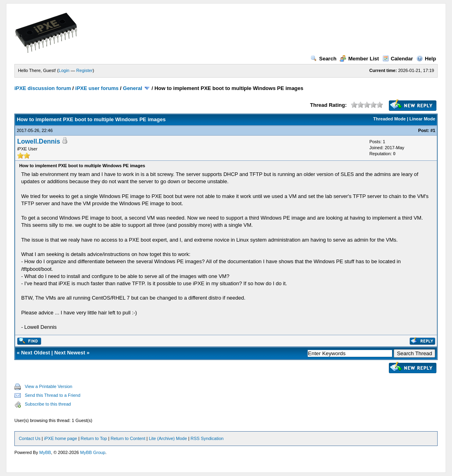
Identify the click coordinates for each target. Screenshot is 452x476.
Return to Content (128, 438)
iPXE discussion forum (43, 88)
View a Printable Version (49, 386)
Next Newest (70, 353)
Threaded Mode (389, 119)
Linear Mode (422, 119)
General (133, 88)
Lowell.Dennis (39, 141)
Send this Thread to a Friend (53, 395)
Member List (359, 59)
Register (85, 70)
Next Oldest (36, 353)
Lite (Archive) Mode (168, 438)
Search (323, 59)
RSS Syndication (207, 438)
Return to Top (94, 438)
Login (64, 70)
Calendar (398, 59)
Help (426, 59)
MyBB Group (93, 452)
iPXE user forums (97, 88)
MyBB (45, 452)
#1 (433, 130)
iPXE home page (61, 438)
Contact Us (30, 438)
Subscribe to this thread (48, 404)
